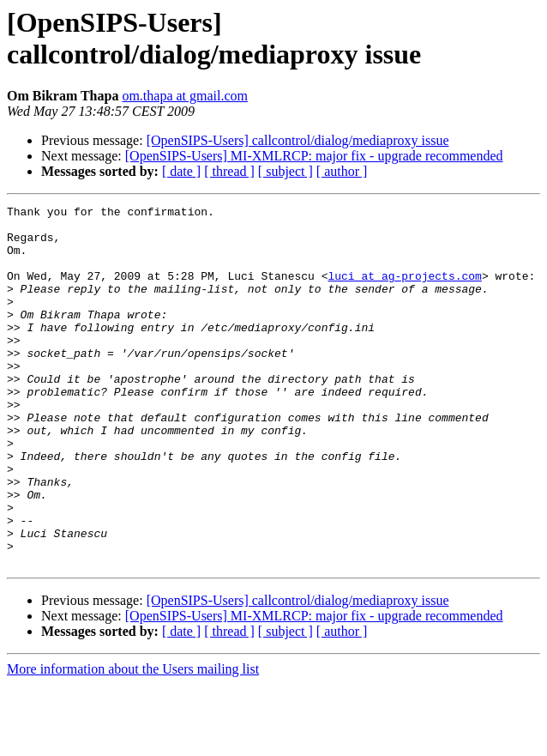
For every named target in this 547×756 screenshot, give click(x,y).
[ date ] (181, 171)
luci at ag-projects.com (404, 291)
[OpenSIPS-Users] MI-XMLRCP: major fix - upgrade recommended (314, 156)
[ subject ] (286, 171)
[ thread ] (229, 171)
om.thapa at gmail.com (185, 96)
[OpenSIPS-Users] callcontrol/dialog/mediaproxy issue (298, 140)
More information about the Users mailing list (133, 741)
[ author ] (342, 171)
